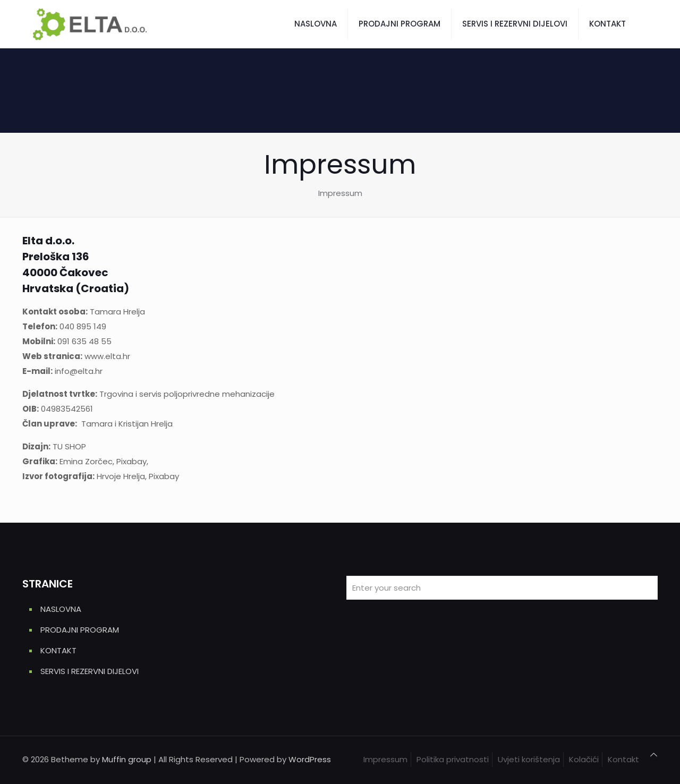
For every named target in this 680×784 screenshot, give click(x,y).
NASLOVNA (61, 609)
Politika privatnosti (453, 759)
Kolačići (584, 759)
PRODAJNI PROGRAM (80, 630)
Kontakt (623, 759)
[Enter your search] (502, 588)
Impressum (385, 759)
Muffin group (127, 759)
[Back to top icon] (654, 755)
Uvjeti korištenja (529, 759)
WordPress (310, 759)
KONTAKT (58, 650)
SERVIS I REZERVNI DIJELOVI (90, 671)
